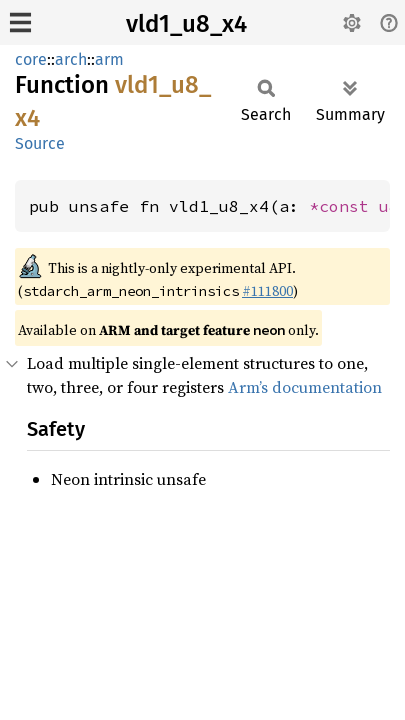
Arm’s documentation (305, 387)
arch (71, 59)
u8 (389, 206)
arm (109, 59)
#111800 (267, 291)
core (31, 59)
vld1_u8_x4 (186, 24)
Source (40, 143)
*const (344, 206)
